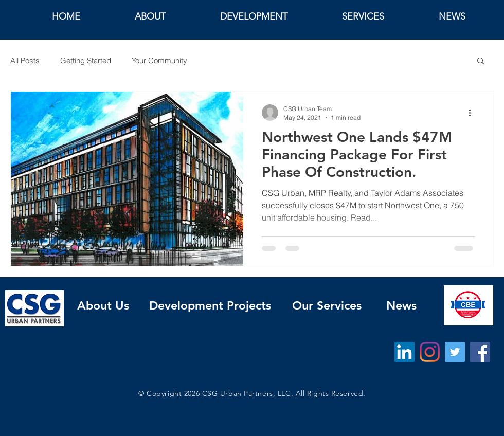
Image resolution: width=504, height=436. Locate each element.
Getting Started (86, 60)
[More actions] (473, 113)
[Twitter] (455, 352)
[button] (481, 61)
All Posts (25, 60)
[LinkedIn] (404, 352)
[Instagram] (430, 352)
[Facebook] (480, 352)
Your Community (159, 60)
